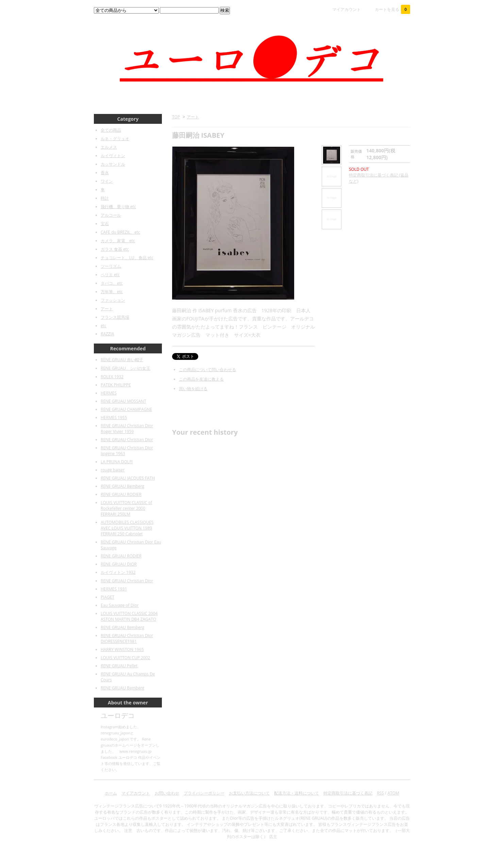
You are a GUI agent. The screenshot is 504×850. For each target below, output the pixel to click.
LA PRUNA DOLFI (117, 462)
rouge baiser (113, 470)
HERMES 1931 (114, 589)
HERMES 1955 (114, 418)
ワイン (107, 181)
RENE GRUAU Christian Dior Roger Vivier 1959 (127, 429)
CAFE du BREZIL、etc (120, 232)
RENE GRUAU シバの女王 (125, 368)
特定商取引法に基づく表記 (348, 793)
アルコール (111, 215)
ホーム (111, 793)
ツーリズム (111, 266)
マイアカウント (347, 9)
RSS (380, 793)
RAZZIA (107, 334)
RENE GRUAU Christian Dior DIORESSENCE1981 (127, 638)
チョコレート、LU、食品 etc (127, 258)
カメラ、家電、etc (118, 241)
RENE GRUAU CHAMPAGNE (126, 409)
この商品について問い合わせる (207, 370)
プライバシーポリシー (204, 793)
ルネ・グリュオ (115, 139)
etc (104, 326)
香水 (105, 173)
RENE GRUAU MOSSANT (123, 401)
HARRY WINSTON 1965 (122, 649)
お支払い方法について (249, 793)
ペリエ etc (110, 275)
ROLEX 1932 (112, 377)
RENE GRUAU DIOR (119, 564)
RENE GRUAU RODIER (121, 494)
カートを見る (392, 9)
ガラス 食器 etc (115, 249)
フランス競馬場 (115, 317)
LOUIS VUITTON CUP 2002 (125, 658)
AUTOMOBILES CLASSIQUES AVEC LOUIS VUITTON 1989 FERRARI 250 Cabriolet (127, 528)
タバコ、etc (112, 283)
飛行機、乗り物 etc (118, 207)
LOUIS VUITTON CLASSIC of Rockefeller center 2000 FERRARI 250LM (126, 508)
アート (193, 117)
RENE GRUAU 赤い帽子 (122, 360)
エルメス (109, 147)
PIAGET (107, 597)
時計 (105, 198)
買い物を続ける (193, 389)
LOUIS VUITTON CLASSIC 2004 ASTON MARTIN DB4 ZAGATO (129, 616)
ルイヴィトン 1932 (118, 572)
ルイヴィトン (113, 156)
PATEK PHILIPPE (116, 385)
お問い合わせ (167, 793)
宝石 (105, 224)
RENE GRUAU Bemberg (122, 486)
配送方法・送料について (297, 793)
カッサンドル (113, 164)
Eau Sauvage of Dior (120, 605)
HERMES (109, 393)
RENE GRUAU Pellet (119, 666)
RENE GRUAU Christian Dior (127, 440)
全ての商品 (111, 130)
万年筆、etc (112, 292)
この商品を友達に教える (201, 379)
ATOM (393, 793)
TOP (176, 117)
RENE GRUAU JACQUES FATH (128, 478)
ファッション (113, 300)
